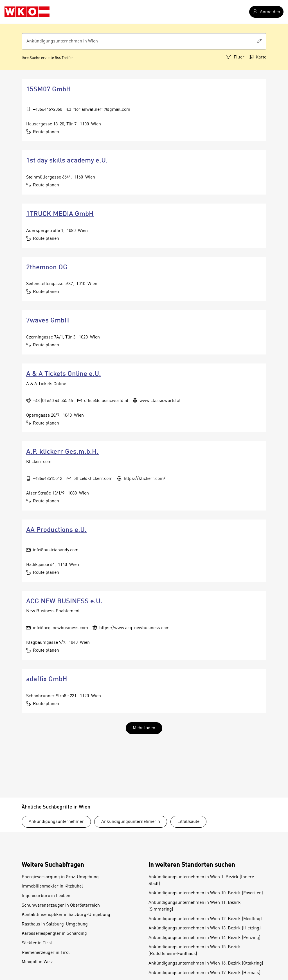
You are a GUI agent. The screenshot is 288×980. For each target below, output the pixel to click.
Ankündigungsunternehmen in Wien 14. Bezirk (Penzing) (204, 938)
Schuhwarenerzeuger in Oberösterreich (61, 906)
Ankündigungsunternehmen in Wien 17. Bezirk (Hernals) (204, 973)
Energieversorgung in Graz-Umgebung (60, 877)
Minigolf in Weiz (37, 962)
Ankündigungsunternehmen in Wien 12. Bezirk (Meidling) (205, 919)
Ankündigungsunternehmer (56, 822)
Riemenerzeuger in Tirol (46, 953)
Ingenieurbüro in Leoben (46, 896)
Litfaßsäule (188, 822)
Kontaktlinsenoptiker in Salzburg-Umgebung (66, 915)
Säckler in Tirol (37, 943)
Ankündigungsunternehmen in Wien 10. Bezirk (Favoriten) (206, 893)
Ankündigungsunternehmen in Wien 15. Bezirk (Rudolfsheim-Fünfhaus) (195, 950)
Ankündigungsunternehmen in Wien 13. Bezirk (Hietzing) (205, 928)
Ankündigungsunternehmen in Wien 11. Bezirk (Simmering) (195, 906)
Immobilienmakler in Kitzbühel (52, 886)
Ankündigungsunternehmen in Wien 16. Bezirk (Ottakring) (206, 963)
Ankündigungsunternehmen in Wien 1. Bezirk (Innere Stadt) (201, 880)
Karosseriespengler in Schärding (54, 934)
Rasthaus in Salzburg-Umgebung (55, 924)
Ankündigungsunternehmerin (131, 822)
